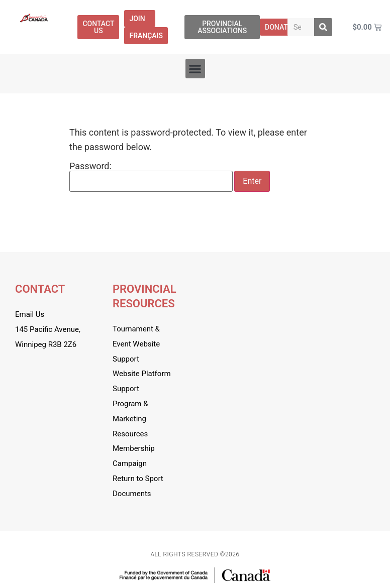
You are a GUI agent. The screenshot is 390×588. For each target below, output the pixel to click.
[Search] (323, 27)
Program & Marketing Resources (130, 419)
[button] (195, 69)
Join (139, 19)
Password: (151, 177)
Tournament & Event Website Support (136, 344)
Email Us (30, 314)
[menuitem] (146, 36)
